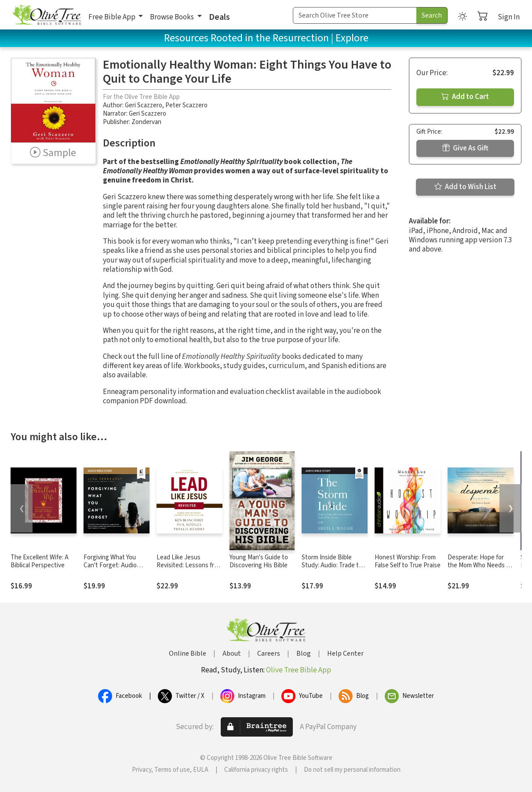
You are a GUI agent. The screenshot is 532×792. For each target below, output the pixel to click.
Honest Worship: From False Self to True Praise (408, 562)
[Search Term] (355, 15)
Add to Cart (465, 97)
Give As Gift (465, 148)
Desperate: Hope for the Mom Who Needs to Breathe (480, 566)
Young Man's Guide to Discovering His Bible (259, 562)
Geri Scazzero (144, 105)
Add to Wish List (465, 187)
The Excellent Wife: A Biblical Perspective (40, 562)
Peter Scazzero (186, 105)
